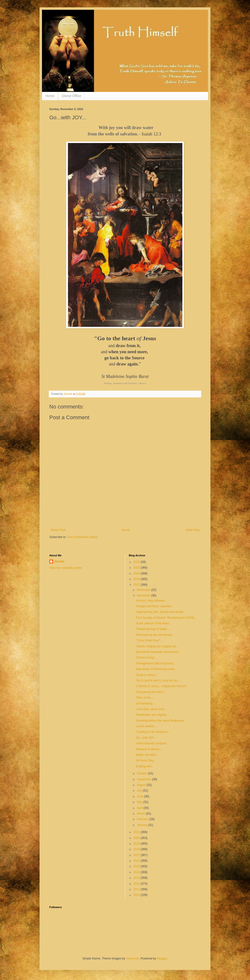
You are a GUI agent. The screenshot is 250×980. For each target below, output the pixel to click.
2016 (137, 861)
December (144, 590)
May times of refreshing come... (156, 669)
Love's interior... (146, 726)
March (141, 814)
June (140, 796)
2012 (137, 884)
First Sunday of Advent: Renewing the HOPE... (166, 618)
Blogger (162, 958)
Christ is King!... (146, 658)
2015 (137, 866)
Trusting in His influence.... (153, 732)
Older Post (193, 530)
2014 (137, 872)
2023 (137, 579)
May (140, 802)
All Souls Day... (146, 760)
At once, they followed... (151, 601)
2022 (137, 585)
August (142, 785)
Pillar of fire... (145, 698)
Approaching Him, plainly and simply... (161, 612)
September (144, 779)
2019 (137, 844)
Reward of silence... (149, 749)
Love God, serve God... (151, 709)
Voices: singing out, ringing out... (157, 646)
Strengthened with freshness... (156, 663)
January (142, 825)
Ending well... (145, 766)
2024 (137, 573)
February (143, 819)
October (142, 773)
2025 (137, 568)
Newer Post (58, 530)
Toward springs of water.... (153, 629)
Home (50, 96)
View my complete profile (66, 568)
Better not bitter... (147, 755)
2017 (137, 855)
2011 (137, 889)
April (140, 808)
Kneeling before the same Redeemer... (161, 721)
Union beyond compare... (152, 743)
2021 (137, 832)
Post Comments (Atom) (82, 537)
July (140, 791)
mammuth (132, 958)
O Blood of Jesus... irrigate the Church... (162, 686)
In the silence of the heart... (154, 623)
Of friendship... (146, 704)
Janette (59, 562)
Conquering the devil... (151, 692)
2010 (137, 895)
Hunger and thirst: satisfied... (155, 606)
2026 (137, 562)
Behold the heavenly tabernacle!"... (159, 652)
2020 (137, 838)
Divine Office (71, 96)
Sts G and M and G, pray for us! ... (158, 681)
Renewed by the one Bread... (155, 635)
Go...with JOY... (146, 738)
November (144, 595)
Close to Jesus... (147, 675)
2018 (137, 849)
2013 (137, 878)
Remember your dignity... (152, 715)
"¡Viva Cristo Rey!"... (149, 640)
